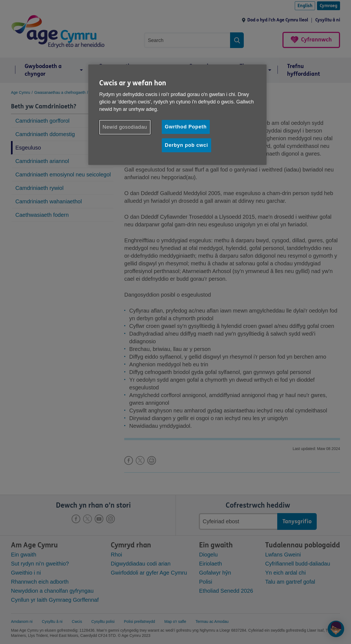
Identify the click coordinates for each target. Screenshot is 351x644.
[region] (177, 115)
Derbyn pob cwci (186, 145)
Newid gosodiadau (125, 127)
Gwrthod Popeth (186, 127)
